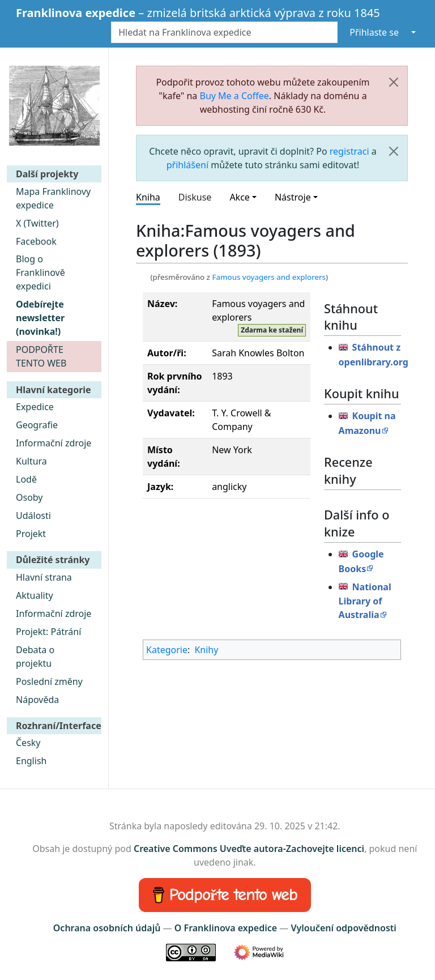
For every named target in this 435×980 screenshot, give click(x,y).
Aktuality (35, 595)
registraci (349, 151)
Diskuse (195, 197)
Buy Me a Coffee (234, 96)
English (31, 761)
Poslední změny (49, 681)
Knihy (206, 650)
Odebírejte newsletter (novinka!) (40, 318)
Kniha (148, 197)
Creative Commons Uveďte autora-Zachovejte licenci (249, 849)
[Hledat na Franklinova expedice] (224, 32)
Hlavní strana (44, 577)
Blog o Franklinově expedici (40, 272)
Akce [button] (239, 197)
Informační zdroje (54, 443)
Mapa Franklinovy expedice (53, 198)
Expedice (35, 407)
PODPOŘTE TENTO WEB (41, 356)
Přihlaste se (374, 32)
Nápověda (37, 700)
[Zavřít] (394, 82)
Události (33, 515)
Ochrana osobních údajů (107, 928)
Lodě (26, 479)
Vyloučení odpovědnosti (343, 928)
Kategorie (167, 650)
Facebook (36, 241)
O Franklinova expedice (226, 928)
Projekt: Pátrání (48, 632)
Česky (28, 743)
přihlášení (187, 165)
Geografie (37, 425)
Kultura (31, 461)
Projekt (31, 534)
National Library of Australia (365, 601)
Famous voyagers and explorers (269, 277)
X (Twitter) (37, 223)
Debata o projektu (35, 657)
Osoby (29, 497)
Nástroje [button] (293, 197)
